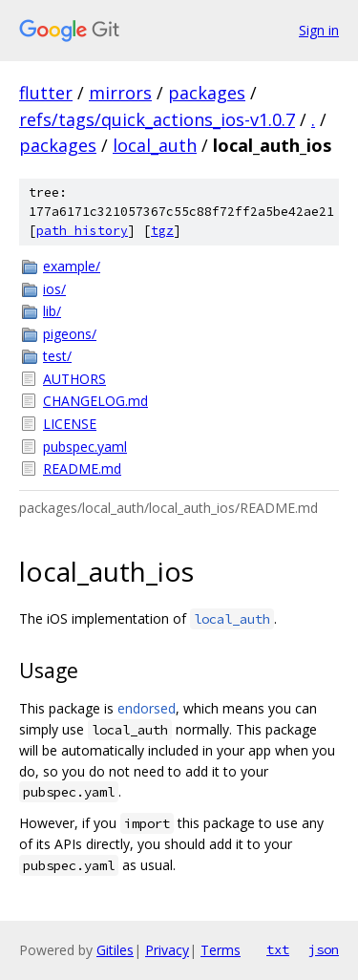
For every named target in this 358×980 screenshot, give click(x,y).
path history (82, 231)
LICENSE (70, 424)
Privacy (167, 950)
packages (207, 93)
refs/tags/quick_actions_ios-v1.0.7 (157, 119)
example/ (72, 266)
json (324, 949)
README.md (82, 469)
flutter (46, 93)
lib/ (52, 311)
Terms (221, 950)
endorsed (147, 708)
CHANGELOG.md (95, 401)
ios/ (54, 289)
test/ (57, 356)
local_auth (155, 145)
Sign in (319, 30)
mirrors (120, 93)
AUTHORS (74, 379)
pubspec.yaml (85, 447)
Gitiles (115, 950)
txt (278, 949)
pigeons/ (70, 334)
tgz (162, 231)
